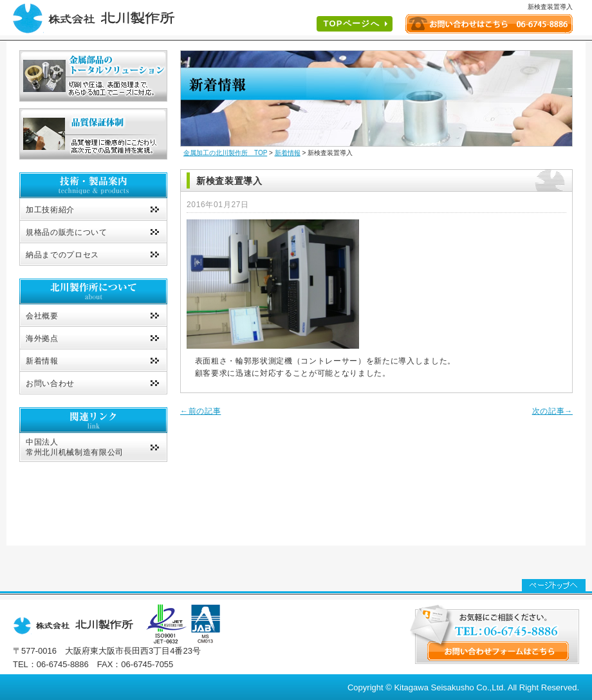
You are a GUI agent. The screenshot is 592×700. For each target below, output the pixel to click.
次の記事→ (552, 411)
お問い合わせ (50, 383)
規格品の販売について (67, 232)
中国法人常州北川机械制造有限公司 (75, 447)
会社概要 (42, 316)
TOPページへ (351, 23)
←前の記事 (200, 411)
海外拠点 (42, 338)
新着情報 (42, 361)
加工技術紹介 (50, 210)
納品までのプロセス (62, 255)
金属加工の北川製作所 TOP (225, 153)
